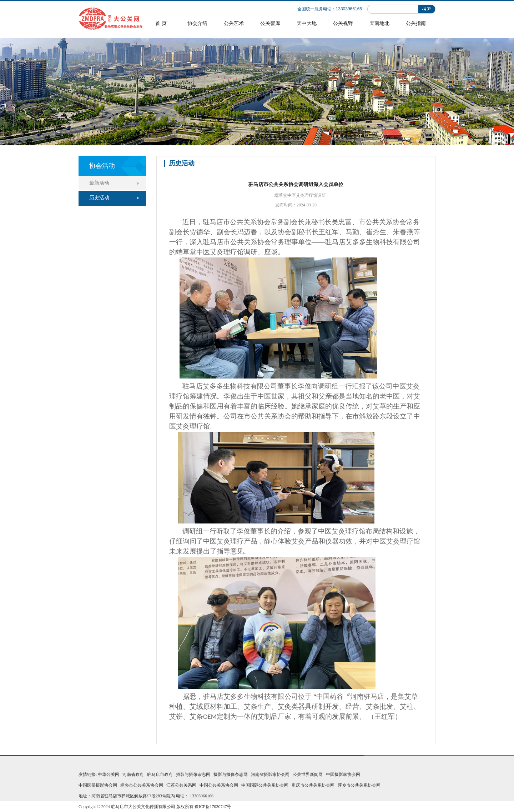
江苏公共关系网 (181, 785)
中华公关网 (109, 775)
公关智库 (270, 23)
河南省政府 (133, 775)
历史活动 (99, 198)
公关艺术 (234, 23)
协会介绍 (197, 23)
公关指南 (416, 23)
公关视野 (343, 23)
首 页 (161, 23)
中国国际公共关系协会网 (265, 785)
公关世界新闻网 (308, 775)
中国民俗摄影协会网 (98, 785)
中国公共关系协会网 (219, 785)
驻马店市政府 (160, 775)
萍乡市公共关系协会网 (359, 785)
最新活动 (99, 183)
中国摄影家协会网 (343, 775)
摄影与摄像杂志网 (193, 775)
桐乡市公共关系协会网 (142, 785)
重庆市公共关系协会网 (313, 785)
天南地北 (379, 23)
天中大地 (307, 23)
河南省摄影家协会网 (270, 775)
